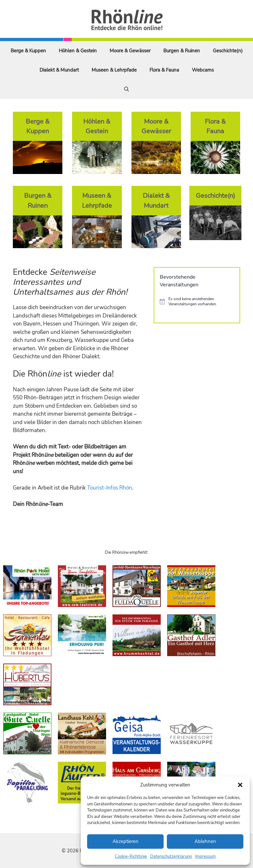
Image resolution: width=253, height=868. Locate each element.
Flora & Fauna (164, 70)
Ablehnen (205, 841)
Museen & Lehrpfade (114, 70)
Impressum (205, 856)
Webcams (203, 70)
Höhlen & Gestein (78, 51)
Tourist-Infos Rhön (110, 488)
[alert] (197, 302)
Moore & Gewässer (130, 51)
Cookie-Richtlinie (131, 856)
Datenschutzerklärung (171, 856)
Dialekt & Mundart (59, 70)
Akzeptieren (126, 841)
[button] (240, 785)
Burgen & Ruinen (182, 51)
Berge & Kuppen (28, 51)
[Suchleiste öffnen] (126, 89)
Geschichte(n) (228, 51)
